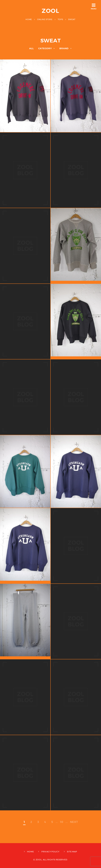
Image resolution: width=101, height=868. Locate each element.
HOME (30, 852)
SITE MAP (72, 852)
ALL (31, 48)
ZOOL (51, 11)
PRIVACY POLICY (50, 852)
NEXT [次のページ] (74, 822)
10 (62, 822)
